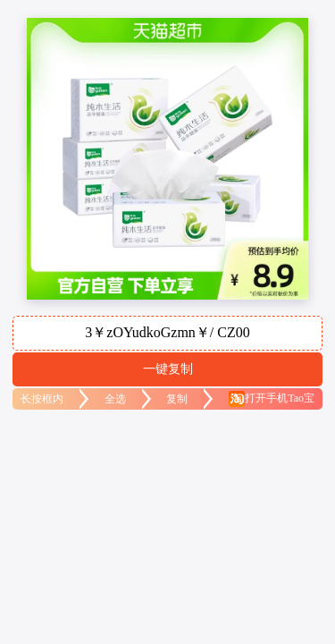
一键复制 (168, 369)
